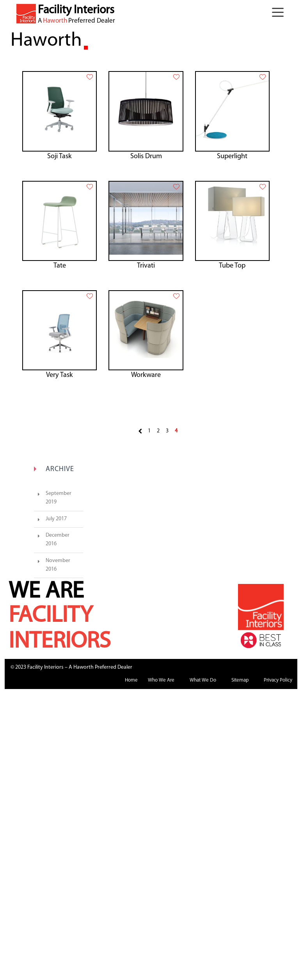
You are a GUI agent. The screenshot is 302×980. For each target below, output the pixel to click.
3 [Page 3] (167, 431)
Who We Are (161, 680)
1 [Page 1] (149, 431)
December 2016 (58, 540)
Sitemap (240, 680)
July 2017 (56, 519)
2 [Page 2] (158, 431)
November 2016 (58, 565)
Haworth (55, 21)
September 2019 (59, 498)
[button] (280, 14)
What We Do (203, 680)
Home (131, 680)
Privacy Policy (278, 680)
